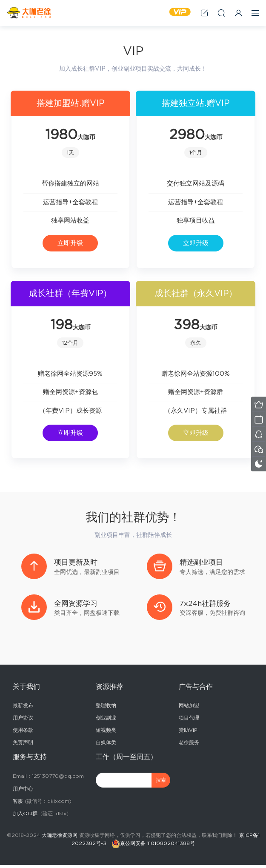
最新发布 (23, 708)
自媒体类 (106, 745)
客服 (18, 804)
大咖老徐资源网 (60, 838)
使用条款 (23, 733)
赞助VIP (188, 733)
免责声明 (23, 745)
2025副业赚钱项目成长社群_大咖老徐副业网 (30, 13)
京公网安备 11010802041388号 (157, 846)
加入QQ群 (25, 817)
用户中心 (23, 792)
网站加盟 (189, 708)
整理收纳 (106, 708)
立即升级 (70, 243)
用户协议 (23, 721)
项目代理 (189, 721)
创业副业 (106, 721)
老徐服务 (189, 745)
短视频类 (106, 733)
